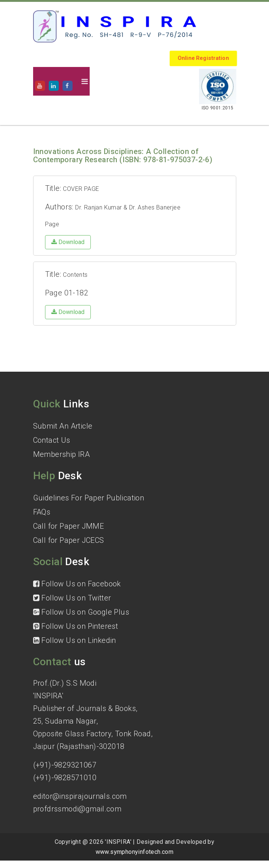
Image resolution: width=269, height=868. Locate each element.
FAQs (42, 512)
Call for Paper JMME (69, 526)
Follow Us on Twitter (72, 598)
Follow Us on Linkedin (75, 640)
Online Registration (204, 58)
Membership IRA (62, 454)
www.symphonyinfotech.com (135, 852)
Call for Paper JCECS (69, 540)
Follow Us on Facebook (77, 584)
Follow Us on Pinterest (76, 626)
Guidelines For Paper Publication (89, 498)
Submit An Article (63, 426)
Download (68, 242)
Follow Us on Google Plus (81, 612)
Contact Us (52, 440)
